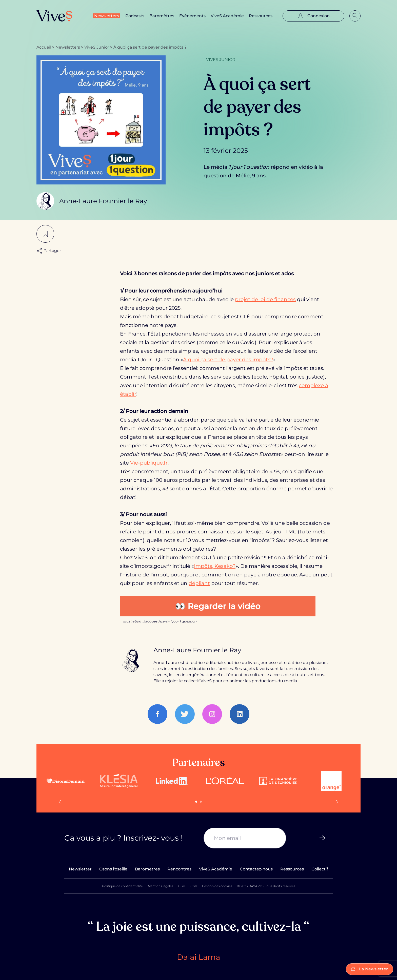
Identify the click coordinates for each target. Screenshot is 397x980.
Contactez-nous (256, 869)
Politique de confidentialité (122, 886)
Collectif (320, 869)
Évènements (192, 16)
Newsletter (80, 869)
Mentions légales (161, 886)
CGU (182, 886)
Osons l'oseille (113, 869)
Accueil (44, 47)
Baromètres (162, 16)
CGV (194, 886)
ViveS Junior (97, 47)
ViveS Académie (227, 16)
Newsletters (107, 16)
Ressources (261, 16)
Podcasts (135, 16)
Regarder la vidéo (224, 606)
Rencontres (179, 869)
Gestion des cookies (217, 886)
